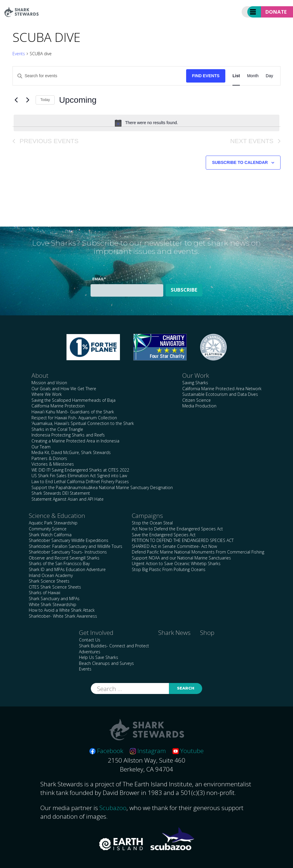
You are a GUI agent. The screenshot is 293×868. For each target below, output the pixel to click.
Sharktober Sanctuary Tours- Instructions (68, 552)
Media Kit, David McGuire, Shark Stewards (71, 452)
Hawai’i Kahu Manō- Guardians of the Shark (73, 412)
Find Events (206, 76)
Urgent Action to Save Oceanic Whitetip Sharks (176, 563)
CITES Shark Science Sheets (55, 587)
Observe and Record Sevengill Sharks (64, 558)
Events (19, 54)
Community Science (48, 529)
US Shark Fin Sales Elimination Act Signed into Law (79, 476)
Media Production (199, 406)
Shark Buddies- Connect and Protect (114, 646)
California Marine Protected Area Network (222, 389)
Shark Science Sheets (49, 581)
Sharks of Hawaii (45, 593)
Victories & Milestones (53, 464)
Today (45, 100)
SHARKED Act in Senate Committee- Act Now (174, 546)
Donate (276, 12)
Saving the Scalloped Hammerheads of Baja (73, 400)
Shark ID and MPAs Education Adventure (67, 569)
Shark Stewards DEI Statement (61, 493)
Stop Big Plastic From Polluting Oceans (169, 569)
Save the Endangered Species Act (164, 535)
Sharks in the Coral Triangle (57, 429)
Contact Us (90, 640)
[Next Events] (28, 100)
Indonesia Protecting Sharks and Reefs (68, 435)
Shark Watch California (50, 535)
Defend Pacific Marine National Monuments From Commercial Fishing (198, 552)
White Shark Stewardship (53, 604)
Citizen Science (197, 400)
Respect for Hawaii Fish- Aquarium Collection (74, 418)
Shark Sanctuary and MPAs (54, 599)
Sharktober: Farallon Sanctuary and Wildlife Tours (76, 546)
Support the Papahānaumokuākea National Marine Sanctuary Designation (102, 487)
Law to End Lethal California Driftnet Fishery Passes (80, 482)
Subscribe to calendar (240, 162)
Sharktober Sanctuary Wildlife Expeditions (69, 540)
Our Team (41, 447)
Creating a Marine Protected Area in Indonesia (75, 441)
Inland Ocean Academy (51, 575)
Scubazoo (113, 808)
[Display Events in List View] (236, 76)
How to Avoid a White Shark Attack (62, 610)
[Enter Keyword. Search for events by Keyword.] (99, 76)
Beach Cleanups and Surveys (106, 663)
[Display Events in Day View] (269, 76)
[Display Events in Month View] (253, 76)
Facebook (106, 751)
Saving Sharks (195, 383)
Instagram (148, 751)
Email (99, 279)
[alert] (146, 123)
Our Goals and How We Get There (64, 389)
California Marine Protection (58, 406)
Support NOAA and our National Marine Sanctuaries (181, 558)
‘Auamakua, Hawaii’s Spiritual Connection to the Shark (83, 423)
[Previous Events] (16, 100)
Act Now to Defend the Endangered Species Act (177, 529)
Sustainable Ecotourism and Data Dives (220, 394)
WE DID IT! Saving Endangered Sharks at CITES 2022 (80, 470)
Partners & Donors (49, 458)
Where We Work (47, 394)
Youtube (188, 751)
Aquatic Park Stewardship (53, 523)
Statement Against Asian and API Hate (68, 499)
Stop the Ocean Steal (152, 523)
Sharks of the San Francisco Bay (59, 563)
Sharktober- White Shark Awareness (63, 616)
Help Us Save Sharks (99, 657)
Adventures (90, 652)
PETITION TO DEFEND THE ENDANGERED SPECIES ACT (183, 540)
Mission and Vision (49, 383)
